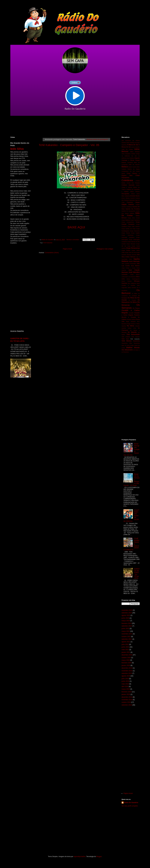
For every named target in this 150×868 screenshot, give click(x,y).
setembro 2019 (127, 673)
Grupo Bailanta (126, 220)
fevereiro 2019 (127, 692)
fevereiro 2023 (127, 623)
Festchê (132, 198)
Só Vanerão (132, 332)
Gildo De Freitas (131, 214)
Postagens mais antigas (105, 249)
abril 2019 (125, 686)
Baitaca (125, 167)
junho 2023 (125, 618)
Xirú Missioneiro (127, 350)
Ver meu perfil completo (130, 806)
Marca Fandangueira (133, 279)
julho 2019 (125, 679)
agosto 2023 (126, 615)
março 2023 (126, 621)
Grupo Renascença (133, 248)
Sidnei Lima (132, 328)
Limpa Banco (135, 275)
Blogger (99, 857)
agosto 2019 (126, 676)
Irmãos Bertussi (130, 257)
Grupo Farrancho (135, 231)
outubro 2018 (126, 702)
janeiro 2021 (126, 652)
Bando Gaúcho (133, 167)
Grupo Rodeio (126, 250)
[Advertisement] (73, 126)
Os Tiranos (136, 308)
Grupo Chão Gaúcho (134, 226)
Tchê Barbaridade (133, 334)
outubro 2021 (126, 637)
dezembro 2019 (127, 668)
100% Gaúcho (130, 143)
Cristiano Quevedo (128, 185)
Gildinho (132, 213)
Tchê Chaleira (126, 337)
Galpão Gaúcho (128, 204)
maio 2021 (125, 650)
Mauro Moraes (127, 281)
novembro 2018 (127, 700)
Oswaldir (131, 313)
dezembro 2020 (127, 655)
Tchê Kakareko (48, 243)
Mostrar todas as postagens (97, 139)
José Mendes (134, 272)
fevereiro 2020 (127, 663)
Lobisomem (125, 277)
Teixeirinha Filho (127, 343)
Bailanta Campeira (127, 162)
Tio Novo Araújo (129, 345)
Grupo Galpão (135, 233)
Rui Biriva (130, 326)
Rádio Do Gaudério (131, 803)
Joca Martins (135, 266)
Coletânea (127, 180)
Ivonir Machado (134, 261)
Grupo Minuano (131, 244)
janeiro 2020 (126, 665)
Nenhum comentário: (73, 240)
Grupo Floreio (126, 233)
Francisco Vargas (133, 202)
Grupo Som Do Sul (130, 252)
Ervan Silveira (126, 198)
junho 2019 (125, 681)
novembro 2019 (127, 671)
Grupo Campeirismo (128, 222)
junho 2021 (125, 647)
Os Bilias (134, 293)
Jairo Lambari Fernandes (129, 264)
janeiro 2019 (126, 694)
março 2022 (126, 631)
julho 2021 (125, 644)
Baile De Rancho (134, 165)
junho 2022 (125, 629)
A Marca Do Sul (133, 145)
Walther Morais (133, 348)
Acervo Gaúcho (135, 147)
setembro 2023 (127, 613)
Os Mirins (134, 302)
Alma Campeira (126, 154)
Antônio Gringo (135, 154)
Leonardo (125, 274)
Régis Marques (131, 321)
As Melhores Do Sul (129, 156)
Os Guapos (132, 300)
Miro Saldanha (132, 283)
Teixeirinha (136, 341)
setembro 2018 (127, 705)
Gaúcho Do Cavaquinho (128, 211)
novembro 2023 (127, 610)
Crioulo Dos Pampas (133, 183)
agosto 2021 (126, 642)
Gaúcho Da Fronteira (133, 209)
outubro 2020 (126, 658)
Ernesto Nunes (135, 196)
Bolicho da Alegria (134, 169)
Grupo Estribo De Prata (129, 229)
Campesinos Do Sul (128, 171)
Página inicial (67, 249)
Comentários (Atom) (52, 253)
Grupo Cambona (135, 220)
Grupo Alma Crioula (134, 218)
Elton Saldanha (126, 196)
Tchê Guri (125, 339)
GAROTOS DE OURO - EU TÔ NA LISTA (137, 574)
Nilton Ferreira (132, 288)
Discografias (125, 194)
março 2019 (126, 689)
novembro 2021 (127, 634)
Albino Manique (135, 152)
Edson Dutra (135, 194)
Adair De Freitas (127, 149)
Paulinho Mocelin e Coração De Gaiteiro (131, 317)
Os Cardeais (133, 296)
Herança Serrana (131, 255)
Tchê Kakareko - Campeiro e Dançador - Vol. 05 (69, 145)
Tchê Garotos (136, 337)
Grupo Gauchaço (128, 235)
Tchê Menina (127, 341)
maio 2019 (125, 684)
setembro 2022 (127, 626)
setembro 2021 (127, 639)
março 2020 (126, 660)
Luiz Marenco (132, 277)
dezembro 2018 (127, 697)
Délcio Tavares (135, 192)
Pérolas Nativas (131, 319)
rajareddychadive (80, 857)
